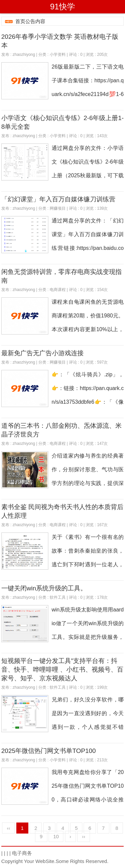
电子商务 (22, 853)
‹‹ (8, 828)
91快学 (62, 7)
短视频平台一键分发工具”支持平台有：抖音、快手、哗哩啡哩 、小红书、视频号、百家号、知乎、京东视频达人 (62, 669)
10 (56, 836)
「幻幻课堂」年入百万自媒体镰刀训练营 (58, 199)
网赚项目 (58, 208)
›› (84, 836)
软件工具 (58, 597)
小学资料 (58, 55)
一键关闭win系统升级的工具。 (44, 588)
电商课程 (58, 290)
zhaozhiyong (24, 55)
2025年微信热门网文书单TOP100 (49, 751)
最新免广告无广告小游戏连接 (42, 353)
